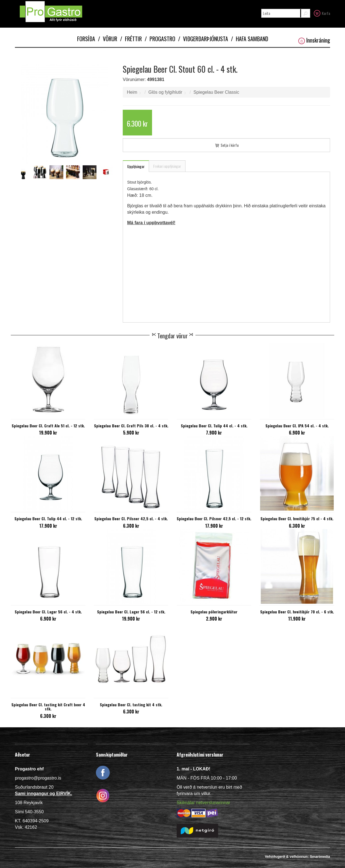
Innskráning (314, 40)
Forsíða (86, 39)
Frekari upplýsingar (167, 166)
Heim (132, 92)
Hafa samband (249, 39)
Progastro (160, 39)
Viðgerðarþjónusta (203, 39)
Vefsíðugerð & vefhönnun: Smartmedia (297, 857)
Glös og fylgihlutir (165, 92)
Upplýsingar (136, 166)
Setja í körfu (226, 145)
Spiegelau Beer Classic (216, 92)
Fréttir (131, 39)
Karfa (322, 13)
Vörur (108, 39)
